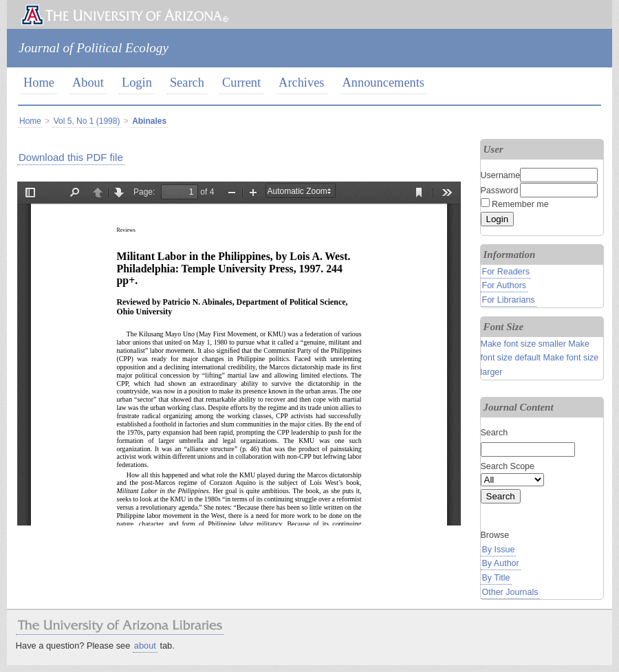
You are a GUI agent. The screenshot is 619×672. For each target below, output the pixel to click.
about (145, 646)
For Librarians (509, 300)
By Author (501, 563)
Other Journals (510, 592)
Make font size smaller (523, 344)
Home (39, 83)
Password (500, 191)
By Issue (499, 550)
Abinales (149, 121)
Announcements (384, 83)
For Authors (504, 285)
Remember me (520, 204)
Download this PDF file (71, 157)
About (88, 83)
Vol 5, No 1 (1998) (87, 121)
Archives (301, 83)
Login (137, 83)
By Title (496, 578)
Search (187, 83)
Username (501, 175)
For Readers (506, 272)
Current (241, 83)
